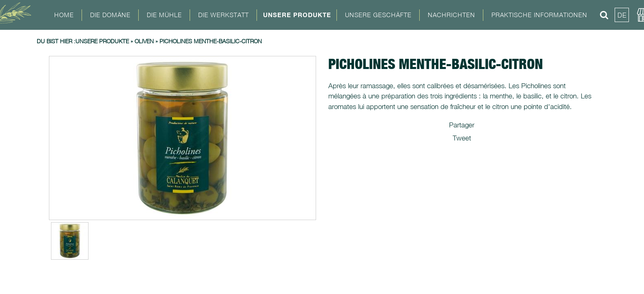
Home (64, 15)
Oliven (144, 41)
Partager (462, 125)
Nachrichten (451, 15)
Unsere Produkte (297, 15)
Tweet (462, 138)
